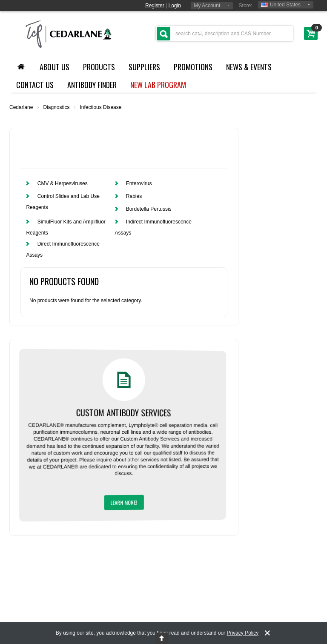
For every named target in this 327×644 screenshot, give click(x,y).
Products (99, 67)
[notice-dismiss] (267, 633)
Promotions (193, 67)
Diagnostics (56, 107)
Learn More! (124, 502)
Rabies (134, 196)
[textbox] (224, 34)
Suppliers (144, 67)
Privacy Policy (242, 633)
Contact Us (35, 85)
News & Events (249, 67)
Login (175, 6)
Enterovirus (139, 183)
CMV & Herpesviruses (63, 183)
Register (155, 6)
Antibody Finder (92, 85)
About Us (54, 67)
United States (281, 5)
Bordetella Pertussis (149, 209)
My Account (207, 6)
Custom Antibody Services (125, 412)
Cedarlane (21, 107)
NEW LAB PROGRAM (158, 85)
